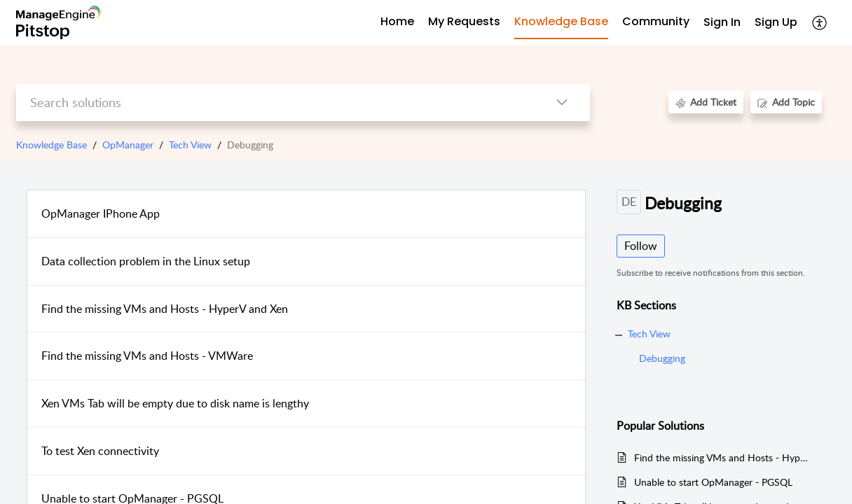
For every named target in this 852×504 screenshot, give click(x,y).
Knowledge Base (51, 145)
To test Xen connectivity (100, 451)
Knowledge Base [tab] (561, 21)
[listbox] (562, 103)
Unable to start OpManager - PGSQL (713, 482)
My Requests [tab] (464, 21)
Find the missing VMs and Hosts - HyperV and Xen (165, 309)
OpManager (128, 145)
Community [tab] (656, 21)
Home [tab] (397, 21)
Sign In (722, 22)
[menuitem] (722, 23)
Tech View (190, 145)
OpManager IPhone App (101, 213)
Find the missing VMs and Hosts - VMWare (147, 356)
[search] (275, 103)
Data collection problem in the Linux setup (146, 261)
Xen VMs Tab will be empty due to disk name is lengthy (175, 403)
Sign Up (776, 22)
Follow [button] (641, 246)
